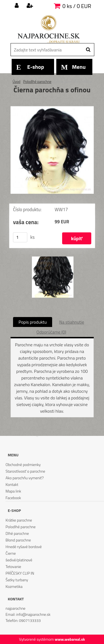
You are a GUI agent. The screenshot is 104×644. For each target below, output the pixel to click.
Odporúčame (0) (51, 332)
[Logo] (49, 29)
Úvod (16, 82)
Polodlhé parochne (37, 82)
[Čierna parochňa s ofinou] (52, 108)
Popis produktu (33, 322)
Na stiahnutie (72, 322)
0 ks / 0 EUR (77, 6)
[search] (88, 50)
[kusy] (20, 237)
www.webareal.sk (70, 639)
